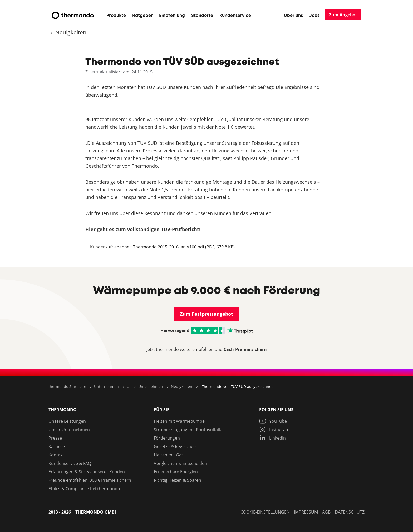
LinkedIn (272, 438)
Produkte (116, 16)
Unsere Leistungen (67, 421)
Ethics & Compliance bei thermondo (84, 489)
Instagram (274, 430)
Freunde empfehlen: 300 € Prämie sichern (90, 480)
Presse (55, 438)
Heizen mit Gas (169, 455)
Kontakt (56, 455)
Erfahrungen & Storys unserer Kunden (87, 472)
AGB (326, 512)
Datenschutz (350, 512)
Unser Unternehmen (69, 430)
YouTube (273, 421)
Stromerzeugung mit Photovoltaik (187, 430)
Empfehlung (172, 16)
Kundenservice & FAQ (70, 463)
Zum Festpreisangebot (206, 314)
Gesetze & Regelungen (176, 446)
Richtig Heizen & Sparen (178, 480)
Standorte (202, 16)
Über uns (293, 16)
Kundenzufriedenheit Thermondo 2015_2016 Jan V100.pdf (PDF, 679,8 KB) (162, 247)
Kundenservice (235, 16)
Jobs (314, 16)
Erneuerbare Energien (176, 472)
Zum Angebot (343, 15)
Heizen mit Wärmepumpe (179, 421)
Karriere (57, 446)
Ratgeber (142, 16)
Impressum (306, 512)
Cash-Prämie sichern (245, 349)
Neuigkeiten (70, 32)
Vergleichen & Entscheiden (180, 463)
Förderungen (167, 438)
